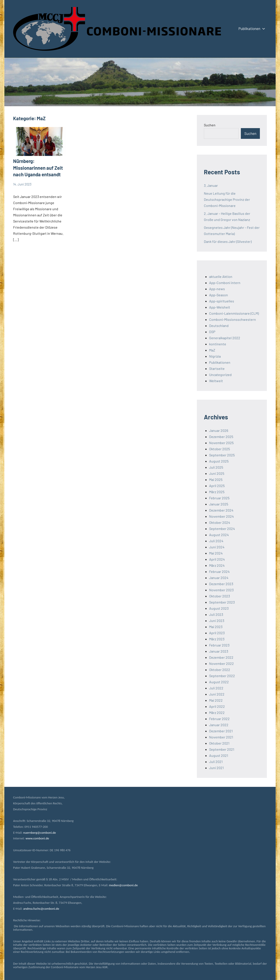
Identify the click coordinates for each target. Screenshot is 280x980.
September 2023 (222, 602)
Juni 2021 (216, 768)
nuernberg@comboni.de (40, 833)
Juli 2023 (216, 614)
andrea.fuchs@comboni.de (41, 909)
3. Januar (211, 185)
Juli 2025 (216, 467)
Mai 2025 (216, 479)
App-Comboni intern (225, 283)
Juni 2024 (217, 547)
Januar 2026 (219, 430)
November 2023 (221, 590)
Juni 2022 (217, 694)
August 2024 (219, 535)
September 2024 (222, 529)
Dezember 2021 (221, 731)
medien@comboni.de (123, 885)
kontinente (218, 344)
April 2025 (217, 486)
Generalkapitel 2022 (225, 338)
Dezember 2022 (221, 657)
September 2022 (222, 676)
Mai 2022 (216, 700)
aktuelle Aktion (221, 276)
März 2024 (217, 565)
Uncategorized (220, 375)
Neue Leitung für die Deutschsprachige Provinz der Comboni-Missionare (227, 199)
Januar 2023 (219, 651)
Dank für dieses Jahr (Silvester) (228, 241)
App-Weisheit (220, 307)
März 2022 (217, 712)
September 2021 (222, 749)
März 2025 (217, 492)
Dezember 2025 (221, 437)
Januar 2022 (219, 725)
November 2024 (221, 516)
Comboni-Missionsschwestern (233, 319)
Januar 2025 (219, 504)
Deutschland (219, 326)
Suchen (210, 125)
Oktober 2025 (220, 449)
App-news (217, 289)
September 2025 (222, 455)
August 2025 (219, 461)
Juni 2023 (217, 621)
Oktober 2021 (219, 743)
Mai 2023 (216, 627)
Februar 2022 (219, 719)
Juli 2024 (216, 541)
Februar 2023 (219, 645)
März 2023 (217, 639)
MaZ (212, 350)
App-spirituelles (222, 301)
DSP (212, 332)
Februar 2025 (219, 498)
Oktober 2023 (220, 596)
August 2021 (219, 755)
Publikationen (251, 28)
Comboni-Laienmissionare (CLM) (234, 313)
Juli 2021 (216, 762)
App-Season (219, 295)
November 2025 (221, 443)
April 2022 (217, 706)
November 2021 (221, 737)
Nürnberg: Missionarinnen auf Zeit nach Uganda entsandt (38, 168)
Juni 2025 (217, 473)
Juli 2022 (216, 688)
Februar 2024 (219, 571)
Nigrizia (215, 356)
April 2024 (217, 559)
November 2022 (221, 663)
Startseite (217, 368)
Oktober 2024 (220, 522)
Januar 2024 (219, 578)
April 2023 (217, 633)
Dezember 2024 (221, 510)
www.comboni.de (37, 838)
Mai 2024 (216, 553)
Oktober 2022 (220, 670)
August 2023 (219, 608)
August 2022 (219, 682)
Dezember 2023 (221, 584)
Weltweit (216, 381)
